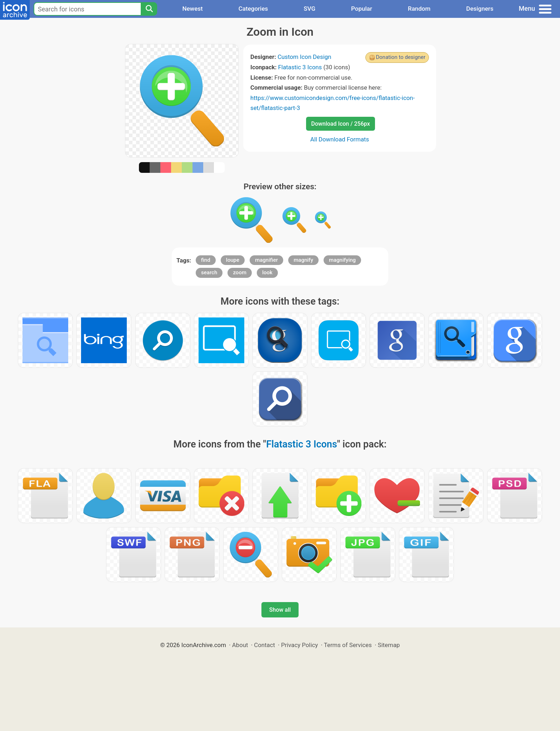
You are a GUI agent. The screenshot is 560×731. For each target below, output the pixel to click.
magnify (303, 260)
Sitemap (389, 645)
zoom (240, 272)
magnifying (342, 260)
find (206, 260)
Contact (264, 645)
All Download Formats (340, 139)
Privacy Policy (299, 645)
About (240, 645)
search (209, 272)
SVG (309, 9)
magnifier (266, 260)
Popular (362, 9)
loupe (233, 260)
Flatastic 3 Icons (300, 67)
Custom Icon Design (304, 57)
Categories (253, 9)
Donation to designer (401, 57)
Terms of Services (348, 645)
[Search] (149, 9)
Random (419, 9)
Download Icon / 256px (340, 124)
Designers (480, 9)
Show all (280, 610)
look (267, 272)
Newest (192, 9)
